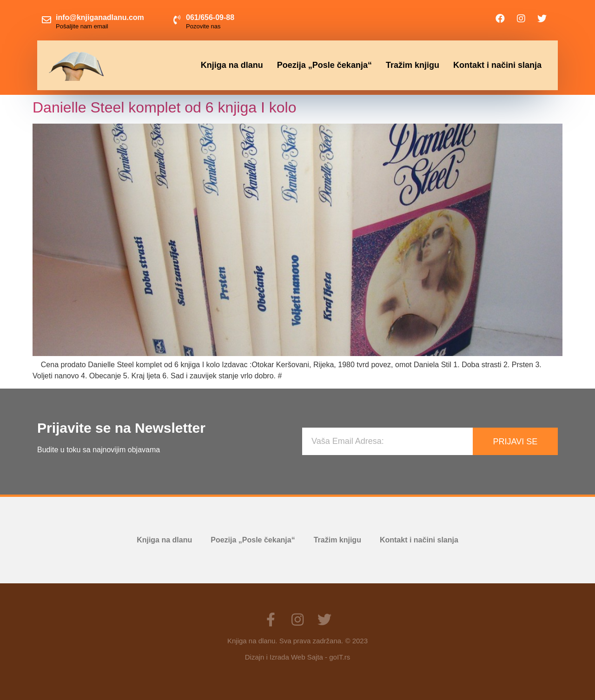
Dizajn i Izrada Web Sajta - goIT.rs (297, 657)
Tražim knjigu (413, 65)
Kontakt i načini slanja (497, 65)
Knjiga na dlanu (232, 65)
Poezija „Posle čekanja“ (324, 65)
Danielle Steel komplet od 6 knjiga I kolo (164, 107)
